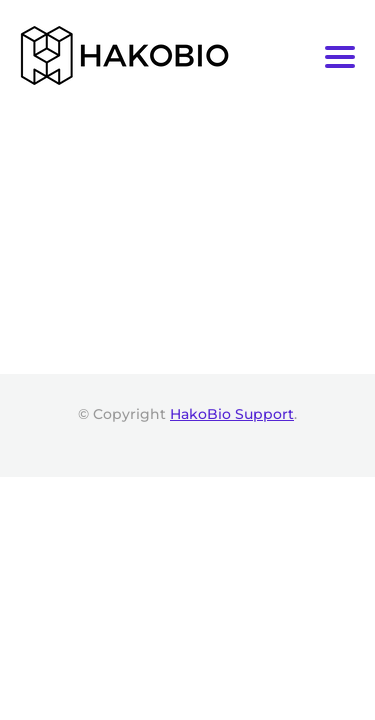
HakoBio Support (232, 414)
